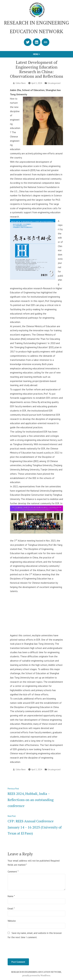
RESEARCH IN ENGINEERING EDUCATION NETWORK (36, 972)
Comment (13, 872)
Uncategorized (54, 83)
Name (11, 896)
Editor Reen (21, 83)
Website (12, 921)
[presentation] (32, 948)
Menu (42, 54)
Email (11, 909)
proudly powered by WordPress (36, 975)
